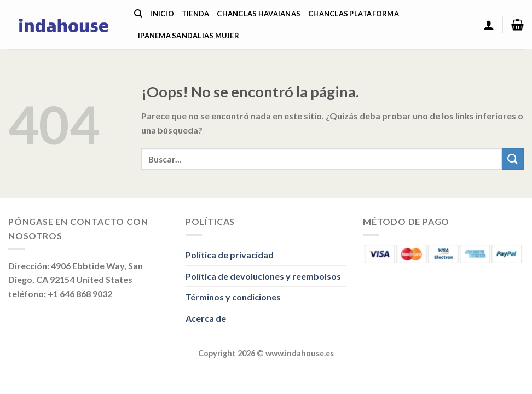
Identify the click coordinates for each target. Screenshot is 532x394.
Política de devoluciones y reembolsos (263, 276)
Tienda (196, 14)
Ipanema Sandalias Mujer (189, 36)
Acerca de (206, 318)
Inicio (162, 14)
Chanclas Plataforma (354, 14)
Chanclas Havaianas (259, 14)
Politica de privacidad (230, 255)
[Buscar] (138, 14)
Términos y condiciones (233, 297)
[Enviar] (513, 159)
